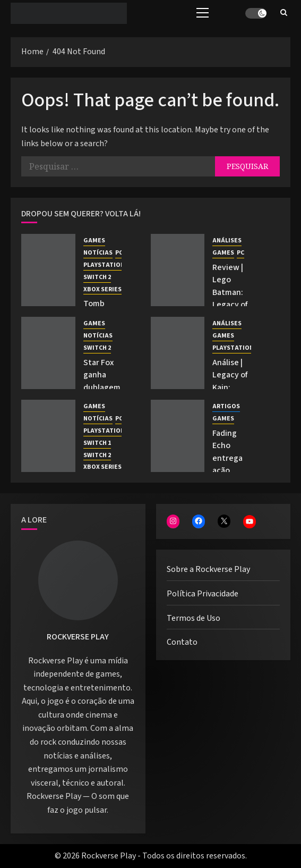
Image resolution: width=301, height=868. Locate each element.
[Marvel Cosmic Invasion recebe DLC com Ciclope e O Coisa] (48, 436)
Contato (182, 642)
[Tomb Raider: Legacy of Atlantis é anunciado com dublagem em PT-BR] (48, 270)
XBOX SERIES (102, 290)
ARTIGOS (226, 407)
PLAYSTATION (104, 265)
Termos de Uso (193, 618)
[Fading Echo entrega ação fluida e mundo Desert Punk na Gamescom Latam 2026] (178, 436)
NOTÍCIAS (98, 253)
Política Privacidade (203, 594)
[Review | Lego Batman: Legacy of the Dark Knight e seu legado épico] (178, 270)
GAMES (94, 241)
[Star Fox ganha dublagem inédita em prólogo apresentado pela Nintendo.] (48, 353)
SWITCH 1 (97, 443)
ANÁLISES (227, 241)
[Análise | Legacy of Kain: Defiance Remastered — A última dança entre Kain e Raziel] (178, 353)
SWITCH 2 (97, 277)
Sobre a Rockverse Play (208, 569)
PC (119, 253)
